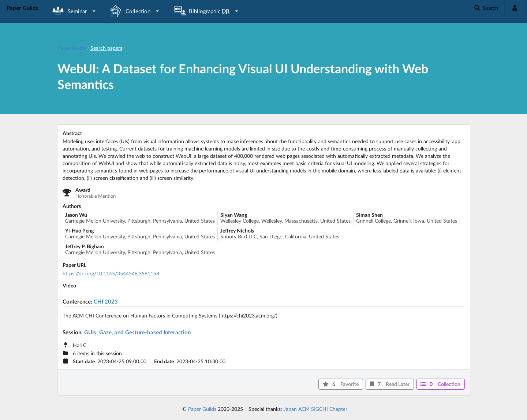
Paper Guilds (202, 409)
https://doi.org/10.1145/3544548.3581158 (111, 273)
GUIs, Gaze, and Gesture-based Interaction (137, 332)
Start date (84, 361)
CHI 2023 (106, 301)
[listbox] (74, 11)
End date (164, 361)
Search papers (106, 48)
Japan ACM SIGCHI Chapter (315, 409)
